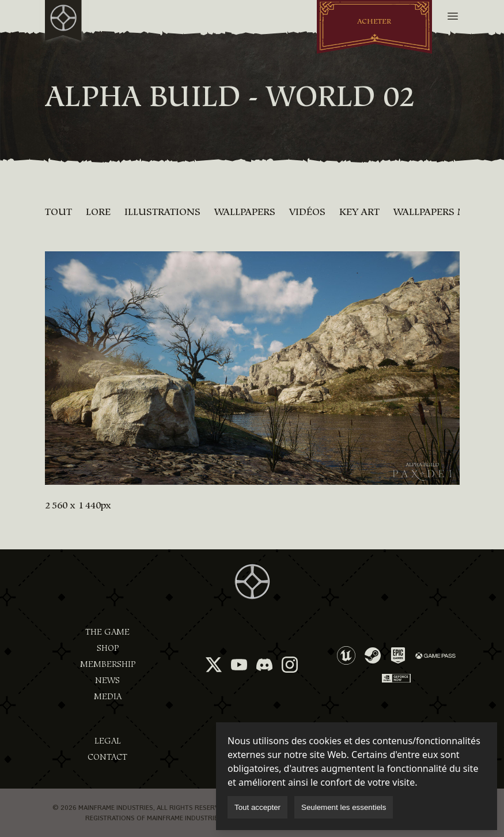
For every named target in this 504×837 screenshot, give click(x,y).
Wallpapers (245, 212)
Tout (58, 212)
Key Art (359, 212)
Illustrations (162, 212)
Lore (98, 212)
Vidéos (307, 212)
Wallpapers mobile (444, 212)
